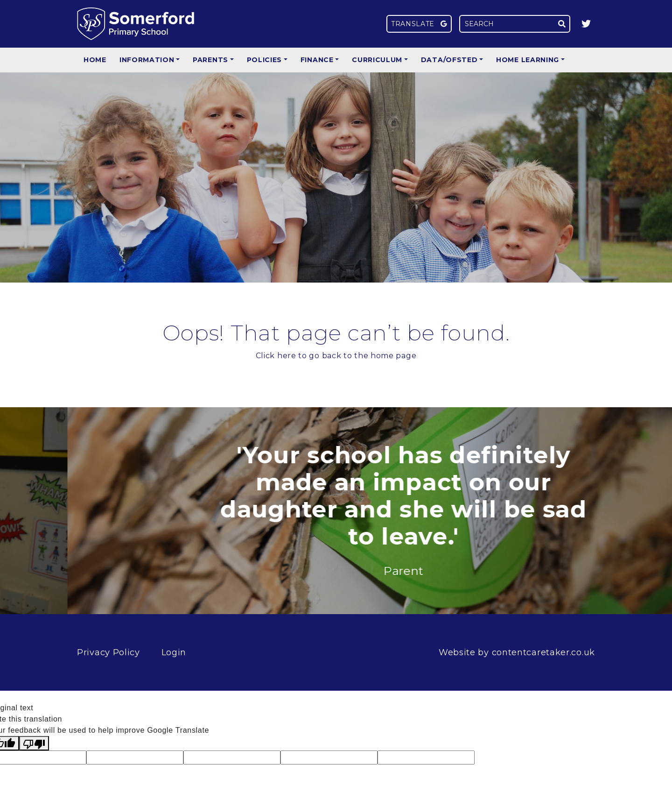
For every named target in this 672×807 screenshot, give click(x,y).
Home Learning (528, 60)
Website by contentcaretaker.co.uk (517, 652)
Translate (419, 24)
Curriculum (377, 60)
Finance (317, 60)
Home (95, 60)
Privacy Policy (108, 652)
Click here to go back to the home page (336, 356)
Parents (210, 60)
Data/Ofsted (449, 60)
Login (174, 652)
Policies (265, 60)
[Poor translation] (34, 743)
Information (147, 60)
